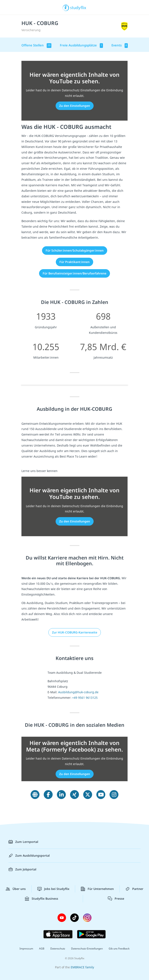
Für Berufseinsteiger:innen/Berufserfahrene (74, 273)
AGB (42, 949)
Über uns (16, 889)
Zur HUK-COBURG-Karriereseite (75, 632)
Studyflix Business (41, 899)
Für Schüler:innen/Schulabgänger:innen (75, 250)
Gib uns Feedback (119, 949)
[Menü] (10, 7)
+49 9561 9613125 (85, 698)
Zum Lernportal (23, 842)
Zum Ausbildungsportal (29, 856)
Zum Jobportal (22, 869)
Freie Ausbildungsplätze (81, 45)
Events (120, 45)
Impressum (26, 949)
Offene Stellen (36, 45)
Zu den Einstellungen (75, 106)
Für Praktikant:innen (74, 262)
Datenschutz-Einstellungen (87, 949)
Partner (134, 889)
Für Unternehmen (97, 889)
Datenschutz (58, 949)
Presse (116, 899)
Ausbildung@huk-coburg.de (78, 692)
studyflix (78, 7)
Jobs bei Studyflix (53, 889)
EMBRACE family (82, 967)
